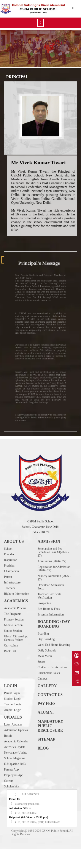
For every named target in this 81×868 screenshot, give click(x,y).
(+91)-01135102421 (49, 836)
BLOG (43, 762)
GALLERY (47, 700)
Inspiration (11, 574)
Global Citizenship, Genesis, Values (16, 652)
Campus (43, 693)
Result (8, 750)
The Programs (13, 628)
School (8, 563)
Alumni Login (13, 724)
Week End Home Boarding (54, 659)
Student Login (13, 713)
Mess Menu (45, 670)
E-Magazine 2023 (15, 778)
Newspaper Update (16, 767)
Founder (9, 568)
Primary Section (14, 634)
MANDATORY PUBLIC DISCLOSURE (50, 740)
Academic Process (15, 622)
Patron (8, 591)
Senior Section (13, 645)
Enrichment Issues (49, 687)
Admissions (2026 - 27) (52, 575)
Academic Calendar (16, 756)
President (10, 580)
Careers (9, 795)
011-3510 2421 (31, 808)
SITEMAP (46, 753)
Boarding (43, 648)
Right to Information (17, 608)
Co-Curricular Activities (52, 681)
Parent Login (12, 707)
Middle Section (13, 639)
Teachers (10, 602)
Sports (41, 676)
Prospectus (44, 617)
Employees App (14, 789)
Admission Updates (16, 744)
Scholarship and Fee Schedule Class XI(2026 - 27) (53, 566)
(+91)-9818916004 (26, 836)
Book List (10, 665)
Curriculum (11, 660)
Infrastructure (12, 597)
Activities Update (15, 761)
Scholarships (12, 801)
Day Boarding (46, 653)
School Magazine (15, 772)
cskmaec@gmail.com (27, 818)
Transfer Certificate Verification (49, 610)
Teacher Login (13, 718)
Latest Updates (13, 739)
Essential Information (51, 629)
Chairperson (11, 585)
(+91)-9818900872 (26, 827)
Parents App (11, 784)
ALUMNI (46, 727)
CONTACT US (50, 709)
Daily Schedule (47, 665)
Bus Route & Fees (49, 623)
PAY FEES (47, 718)
